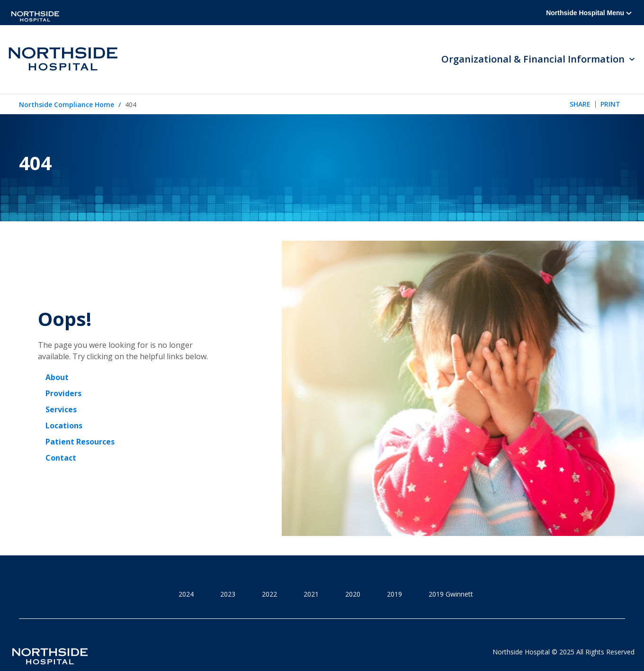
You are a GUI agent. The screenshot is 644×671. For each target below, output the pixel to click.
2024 (186, 594)
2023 (228, 594)
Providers (63, 393)
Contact (61, 458)
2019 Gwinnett (451, 594)
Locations (64, 426)
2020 (353, 594)
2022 (269, 594)
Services (61, 409)
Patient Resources (80, 442)
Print (610, 104)
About (57, 377)
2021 (311, 594)
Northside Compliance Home (67, 104)
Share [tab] (580, 104)
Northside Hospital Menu (589, 13)
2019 (394, 594)
